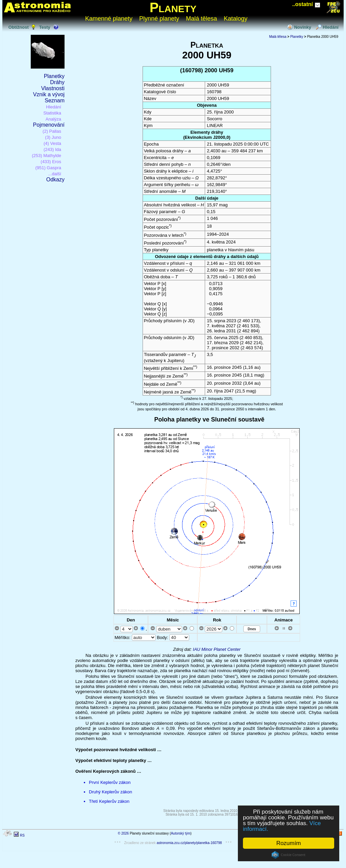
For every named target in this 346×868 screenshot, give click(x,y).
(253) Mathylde (46, 156)
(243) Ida (52, 149)
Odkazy (55, 180)
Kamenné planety (109, 19)
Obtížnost (19, 27)
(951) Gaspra (48, 168)
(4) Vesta (52, 143)
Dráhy (57, 82)
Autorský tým (181, 833)
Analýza (53, 119)
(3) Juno (53, 137)
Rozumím (289, 843)
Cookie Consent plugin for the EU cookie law (289, 855)
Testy (45, 27)
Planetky (54, 76)
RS (22, 835)
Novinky (303, 27)
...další (55, 174)
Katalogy (236, 19)
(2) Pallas (52, 131)
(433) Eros (51, 162)
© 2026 (123, 833)
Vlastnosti (53, 88)
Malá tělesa (201, 19)
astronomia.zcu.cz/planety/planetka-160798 (189, 843)
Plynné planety (159, 19)
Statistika (52, 113)
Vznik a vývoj (49, 94)
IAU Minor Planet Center (217, 649)
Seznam (55, 100)
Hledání (331, 27)
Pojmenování (49, 125)
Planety (173, 7)
